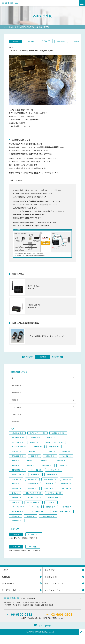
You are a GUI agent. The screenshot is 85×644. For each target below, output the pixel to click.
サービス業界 (17, 420)
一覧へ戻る (43, 358)
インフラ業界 (17, 412)
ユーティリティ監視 (49, 41)
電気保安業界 (17, 396)
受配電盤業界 (17, 388)
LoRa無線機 (32, 41)
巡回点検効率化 (65, 41)
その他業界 (16, 428)
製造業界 (16, 41)
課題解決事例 (13, 27)
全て (14, 380)
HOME (6, 27)
